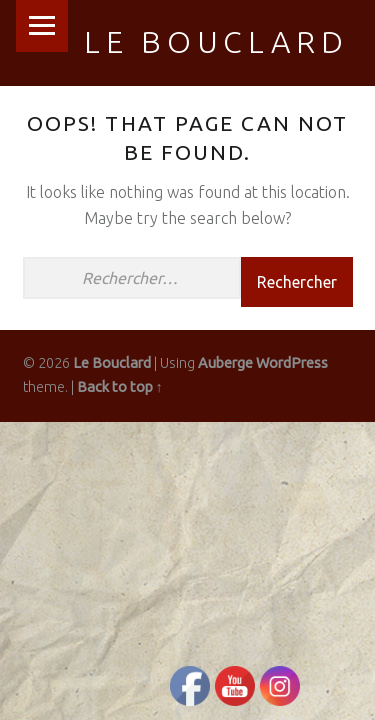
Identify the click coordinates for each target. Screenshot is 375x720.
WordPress (292, 363)
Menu (42, 26)
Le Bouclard (216, 42)
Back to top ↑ (120, 387)
